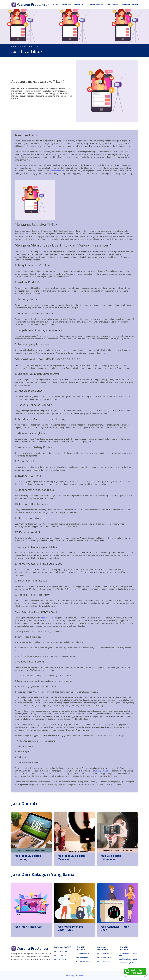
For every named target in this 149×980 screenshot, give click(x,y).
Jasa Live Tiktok (60, 959)
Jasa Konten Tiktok (104, 957)
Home (56, 5)
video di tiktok (47, 618)
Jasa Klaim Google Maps (128, 959)
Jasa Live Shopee (61, 951)
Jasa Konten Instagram (106, 954)
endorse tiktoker (57, 171)
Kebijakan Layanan (130, 5)
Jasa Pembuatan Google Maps (128, 954)
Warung (75, 976)
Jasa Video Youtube (83, 961)
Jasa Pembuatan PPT (105, 961)
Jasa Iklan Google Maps (128, 963)
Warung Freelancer (103, 771)
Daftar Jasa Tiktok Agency (28, 46)
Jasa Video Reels (82, 957)
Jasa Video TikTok (82, 954)
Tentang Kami (113, 5)
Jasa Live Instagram (62, 955)
